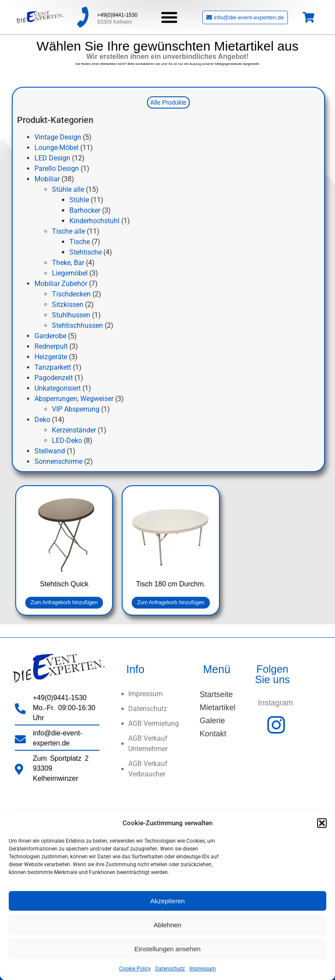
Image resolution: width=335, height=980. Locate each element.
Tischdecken (71, 294)
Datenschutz (170, 969)
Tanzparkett (53, 367)
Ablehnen (167, 925)
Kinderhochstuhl (94, 221)
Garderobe (50, 336)
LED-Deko (67, 441)
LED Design (52, 158)
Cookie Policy (135, 969)
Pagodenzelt (54, 378)
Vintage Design (58, 137)
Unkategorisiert (58, 388)
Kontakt (213, 734)
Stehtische (85, 252)
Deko (42, 420)
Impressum (203, 969)
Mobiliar (47, 179)
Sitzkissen (68, 305)
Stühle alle (68, 189)
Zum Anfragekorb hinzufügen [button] (64, 602)
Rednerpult (51, 346)
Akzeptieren (167, 901)
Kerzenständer (74, 430)
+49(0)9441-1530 (117, 12)
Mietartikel (218, 708)
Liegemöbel (70, 273)
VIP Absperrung (76, 409)
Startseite (216, 694)
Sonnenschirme (58, 461)
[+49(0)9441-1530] (82, 14)
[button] (322, 823)
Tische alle (68, 231)
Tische (80, 242)
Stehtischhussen (77, 325)
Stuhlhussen (71, 315)
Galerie (212, 721)
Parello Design (57, 168)
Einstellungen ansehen (167, 949)
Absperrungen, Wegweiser (74, 399)
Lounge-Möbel (56, 148)
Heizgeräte (51, 357)
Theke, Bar (68, 263)
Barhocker (85, 210)
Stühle (79, 200)
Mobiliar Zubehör (61, 284)
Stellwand (50, 451)
